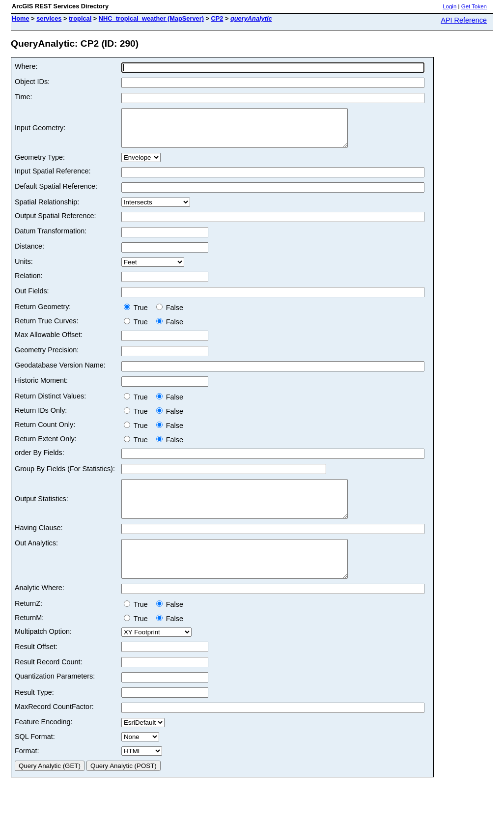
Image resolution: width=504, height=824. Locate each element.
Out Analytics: (36, 558)
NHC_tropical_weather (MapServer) (151, 18)
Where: (26, 66)
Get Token (474, 6)
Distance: (29, 254)
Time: (23, 97)
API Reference (464, 20)
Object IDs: (32, 82)
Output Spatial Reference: (56, 223)
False (170, 315)
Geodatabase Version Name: (60, 372)
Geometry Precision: (47, 357)
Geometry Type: (40, 165)
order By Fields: (40, 460)
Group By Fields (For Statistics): (65, 476)
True (138, 315)
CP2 (217, 18)
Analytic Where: (40, 610)
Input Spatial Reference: (53, 178)
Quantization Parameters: (55, 698)
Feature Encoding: (44, 744)
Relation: (29, 283)
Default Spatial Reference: (56, 194)
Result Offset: (36, 669)
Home (21, 18)
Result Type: (34, 714)
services (49, 18)
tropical (80, 18)
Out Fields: (32, 298)
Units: (24, 269)
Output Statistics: (42, 510)
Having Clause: (39, 542)
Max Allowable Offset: (49, 342)
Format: (27, 773)
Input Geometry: (40, 132)
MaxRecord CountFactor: (54, 729)
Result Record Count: (49, 684)
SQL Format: (35, 759)
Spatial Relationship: (47, 209)
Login (449, 6)
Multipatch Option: (43, 654)
